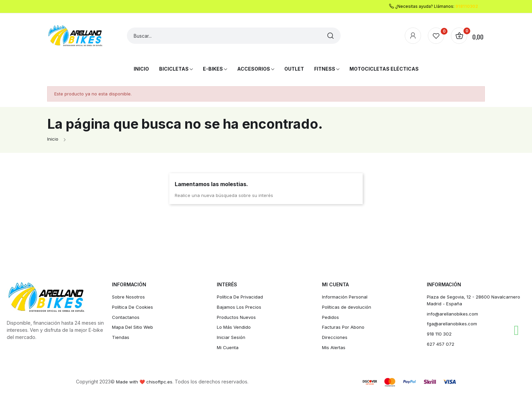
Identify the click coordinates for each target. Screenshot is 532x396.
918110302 (467, 6)
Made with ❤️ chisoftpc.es (145, 384)
